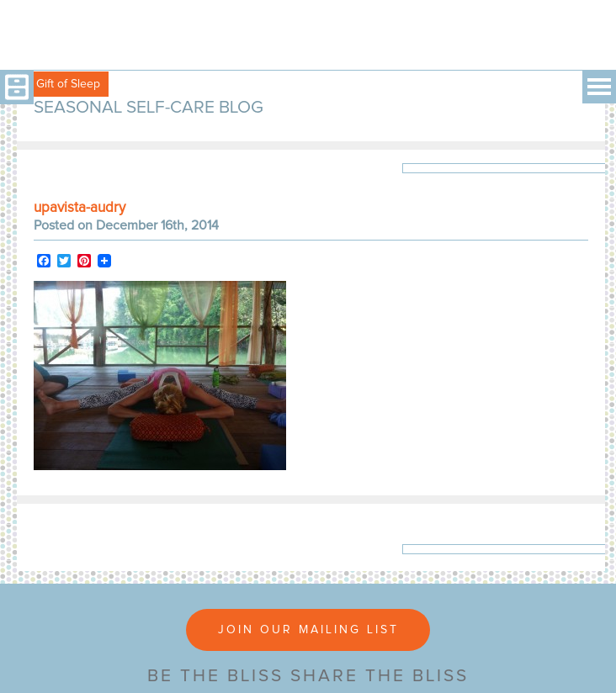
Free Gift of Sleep (54, 84)
